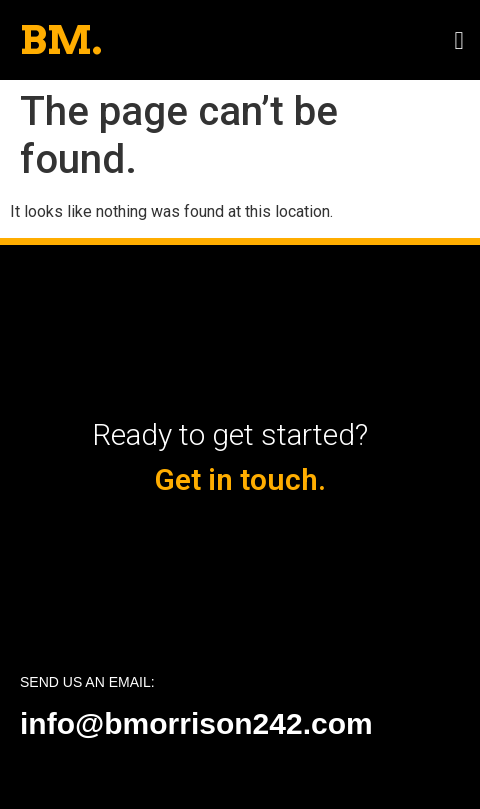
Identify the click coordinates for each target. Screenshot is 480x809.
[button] (459, 40)
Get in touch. (240, 479)
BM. (61, 40)
